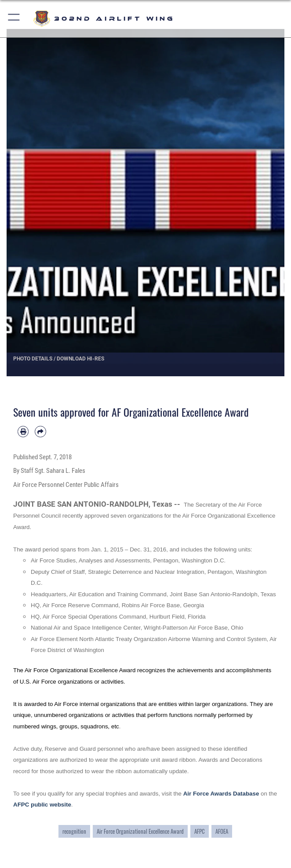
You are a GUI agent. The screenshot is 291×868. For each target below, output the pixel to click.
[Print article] (23, 431)
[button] (14, 19)
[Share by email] (40, 431)
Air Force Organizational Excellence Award (140, 831)
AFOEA (222, 831)
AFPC (200, 831)
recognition (74, 831)
